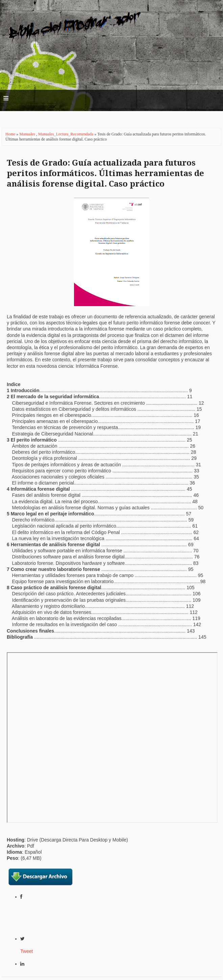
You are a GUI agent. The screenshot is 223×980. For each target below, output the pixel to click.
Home (11, 134)
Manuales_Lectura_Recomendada (66, 134)
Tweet (27, 951)
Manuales (28, 134)
